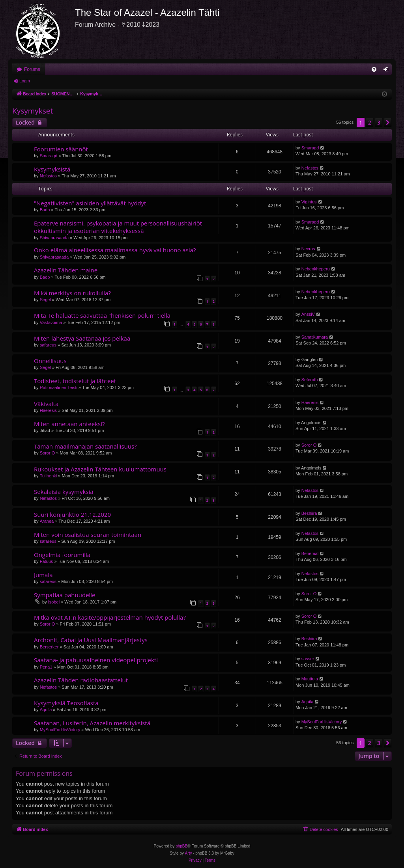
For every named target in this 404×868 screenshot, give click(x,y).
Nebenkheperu (316, 269)
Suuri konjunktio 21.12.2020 (72, 514)
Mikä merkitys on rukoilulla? (72, 293)
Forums (32, 69)
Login (25, 81)
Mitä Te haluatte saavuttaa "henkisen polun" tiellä (102, 315)
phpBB (181, 846)
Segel (45, 300)
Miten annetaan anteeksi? (69, 424)
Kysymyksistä (52, 169)
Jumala (43, 575)
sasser (308, 659)
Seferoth (310, 380)
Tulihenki (49, 476)
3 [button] (379, 122)
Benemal (310, 553)
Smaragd (49, 156)
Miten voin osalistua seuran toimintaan (88, 535)
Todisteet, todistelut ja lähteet (75, 381)
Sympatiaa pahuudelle (65, 595)
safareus (48, 345)
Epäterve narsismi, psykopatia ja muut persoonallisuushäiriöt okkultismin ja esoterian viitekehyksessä (118, 227)
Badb (45, 210)
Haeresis (48, 410)
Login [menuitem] (388, 71)
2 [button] (370, 122)
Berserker (49, 647)
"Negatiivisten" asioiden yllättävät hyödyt (90, 203)
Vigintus (309, 202)
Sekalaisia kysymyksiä (64, 492)
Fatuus (47, 561)
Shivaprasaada (54, 238)
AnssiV (308, 314)
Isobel (54, 602)
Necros (308, 249)
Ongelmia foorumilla (62, 555)
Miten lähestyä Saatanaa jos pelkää (82, 338)
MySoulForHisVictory (60, 730)
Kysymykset (33, 111)
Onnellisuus (50, 361)
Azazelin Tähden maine (66, 270)
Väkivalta (46, 404)
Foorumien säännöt (61, 149)
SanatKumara (315, 337)
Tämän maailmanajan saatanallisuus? (85, 446)
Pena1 (46, 667)
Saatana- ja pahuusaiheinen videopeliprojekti (96, 660)
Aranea (47, 521)
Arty (189, 853)
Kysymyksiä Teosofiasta (66, 703)
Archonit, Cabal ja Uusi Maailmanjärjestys (91, 640)
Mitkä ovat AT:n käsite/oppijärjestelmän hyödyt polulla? (110, 617)
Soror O (48, 453)
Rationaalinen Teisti (59, 387)
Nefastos (48, 176)
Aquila (46, 710)
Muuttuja (310, 679)
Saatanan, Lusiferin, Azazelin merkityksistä (92, 723)
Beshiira (309, 513)
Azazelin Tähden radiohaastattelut (81, 680)
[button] (388, 123)
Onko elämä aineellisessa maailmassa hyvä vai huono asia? (115, 250)
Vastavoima (51, 322)
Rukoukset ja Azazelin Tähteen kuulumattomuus (100, 469)
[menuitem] (374, 69)
